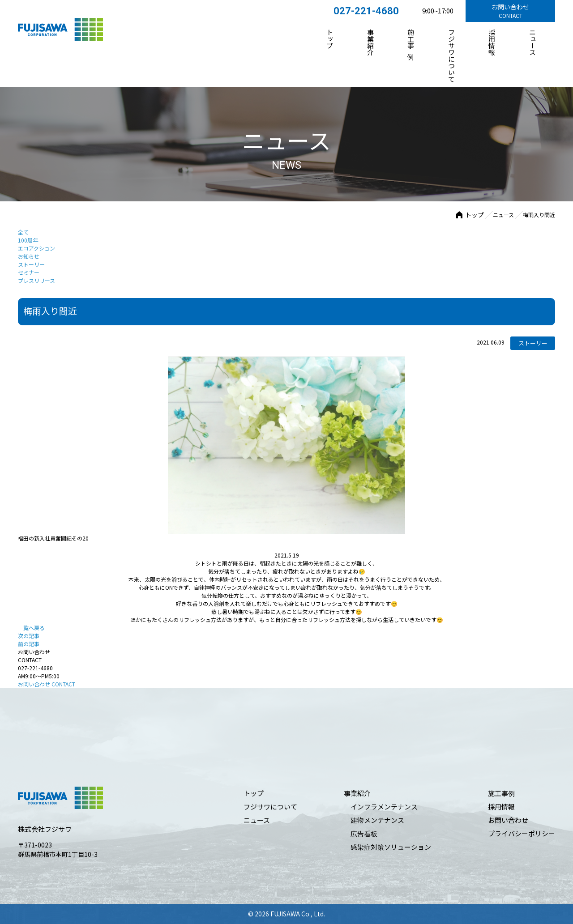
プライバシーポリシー (522, 833)
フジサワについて (451, 55)
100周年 (28, 240)
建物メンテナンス (377, 820)
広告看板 (364, 833)
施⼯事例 (411, 39)
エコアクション (36, 248)
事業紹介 (370, 42)
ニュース (532, 42)
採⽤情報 (492, 42)
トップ (330, 39)
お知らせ (29, 256)
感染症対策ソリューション (391, 847)
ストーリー (31, 264)
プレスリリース (36, 280)
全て (23, 232)
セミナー (29, 272)
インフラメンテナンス (384, 807)
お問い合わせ (47, 684)
